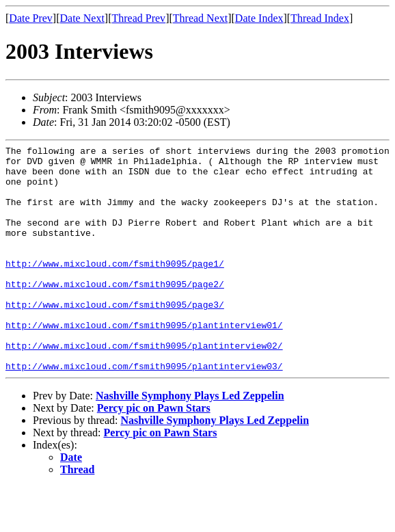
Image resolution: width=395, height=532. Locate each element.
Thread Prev (138, 18)
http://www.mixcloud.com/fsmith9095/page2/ (115, 312)
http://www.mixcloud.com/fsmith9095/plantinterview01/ (144, 362)
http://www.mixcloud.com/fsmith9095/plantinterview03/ (144, 411)
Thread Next (200, 18)
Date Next (82, 18)
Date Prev (31, 18)
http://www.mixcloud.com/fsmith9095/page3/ (115, 337)
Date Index (259, 18)
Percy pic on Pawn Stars (154, 453)
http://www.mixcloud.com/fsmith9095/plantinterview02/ (144, 386)
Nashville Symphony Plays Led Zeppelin (190, 441)
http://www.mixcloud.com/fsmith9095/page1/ (115, 288)
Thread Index (320, 18)
